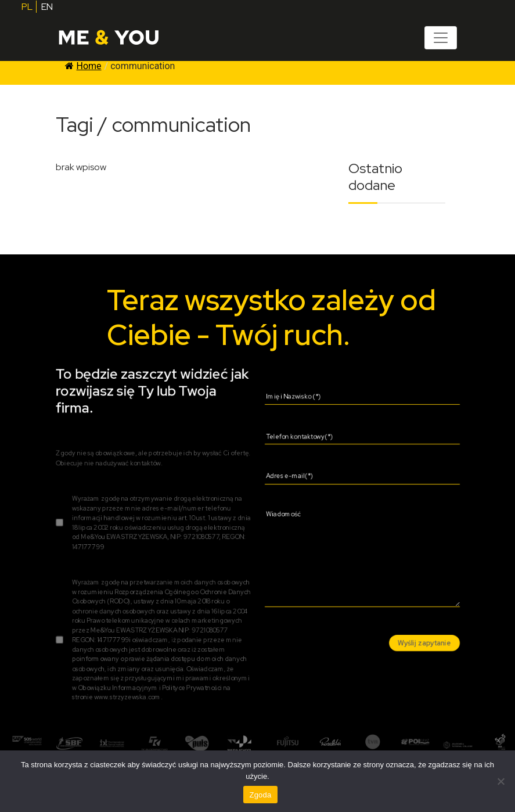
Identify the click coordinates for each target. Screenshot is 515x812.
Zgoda (260, 795)
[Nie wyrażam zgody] (500, 781)
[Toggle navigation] (441, 38)
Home (83, 66)
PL (27, 7)
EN (47, 7)
